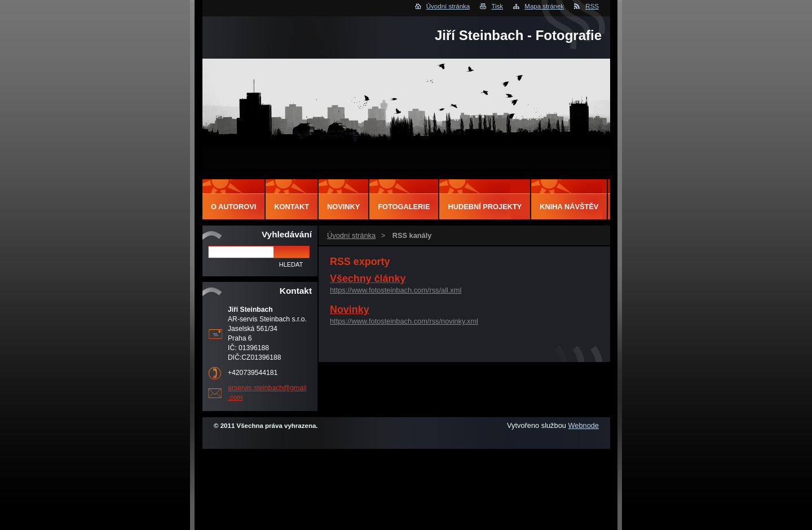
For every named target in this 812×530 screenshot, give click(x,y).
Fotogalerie (404, 207)
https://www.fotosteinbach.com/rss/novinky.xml (404, 321)
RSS (592, 6)
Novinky (350, 310)
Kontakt (292, 207)
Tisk (497, 6)
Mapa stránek (544, 6)
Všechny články (368, 279)
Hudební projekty (485, 207)
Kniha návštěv (569, 207)
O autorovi (233, 207)
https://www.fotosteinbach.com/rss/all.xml (396, 290)
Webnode (583, 425)
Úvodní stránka (448, 6)
